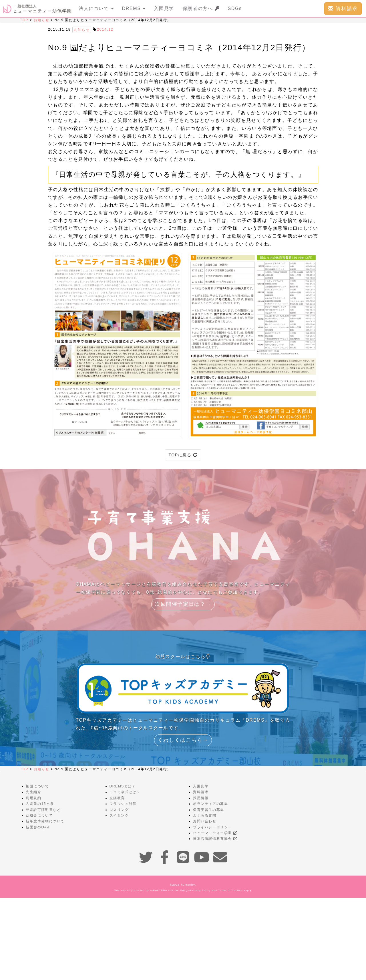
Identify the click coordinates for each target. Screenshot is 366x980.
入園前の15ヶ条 (40, 804)
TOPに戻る (183, 455)
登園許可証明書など (43, 810)
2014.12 (105, 29)
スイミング (119, 815)
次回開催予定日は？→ (183, 604)
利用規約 (33, 798)
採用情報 (201, 798)
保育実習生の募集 (209, 810)
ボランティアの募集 (210, 804)
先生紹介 (33, 792)
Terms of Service (230, 890)
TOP (24, 20)
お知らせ (41, 20)
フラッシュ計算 (123, 804)
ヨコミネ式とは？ (125, 792)
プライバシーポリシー (212, 827)
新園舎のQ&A (38, 827)
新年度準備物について (45, 821)
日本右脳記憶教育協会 (215, 839)
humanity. (189, 885)
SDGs (235, 8)
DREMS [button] (134, 8)
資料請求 (343, 8)
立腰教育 (117, 798)
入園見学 (164, 8)
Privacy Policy (200, 890)
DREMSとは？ (123, 786)
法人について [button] (96, 8)
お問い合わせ (205, 821)
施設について (37, 786)
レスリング (119, 810)
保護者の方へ (201, 8)
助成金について (39, 815)
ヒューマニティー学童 (215, 833)
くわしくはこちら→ (183, 740)
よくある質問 (205, 815)
